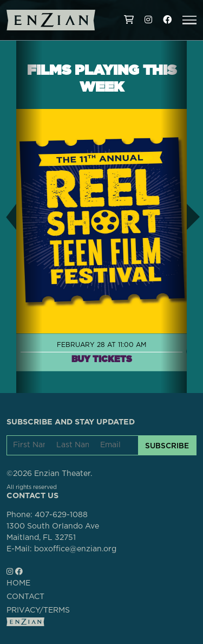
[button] (189, 20)
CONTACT (25, 597)
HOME (18, 583)
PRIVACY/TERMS (38, 610)
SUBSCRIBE (167, 446)
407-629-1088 (61, 515)
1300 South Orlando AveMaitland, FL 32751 (53, 532)
